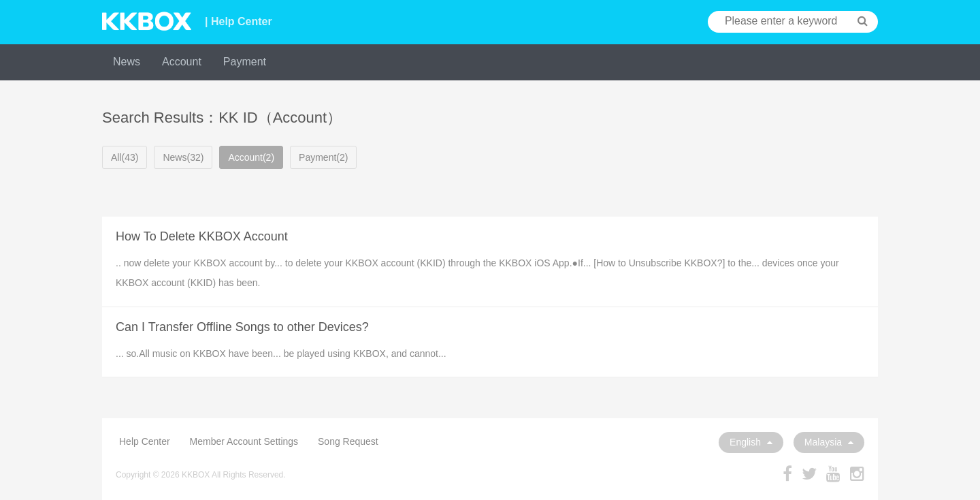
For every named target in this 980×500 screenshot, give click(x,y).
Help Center (145, 441)
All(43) (125, 157)
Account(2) (251, 157)
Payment (245, 62)
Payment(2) (323, 157)
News (127, 62)
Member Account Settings (244, 441)
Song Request (348, 441)
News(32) (183, 157)
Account (182, 62)
